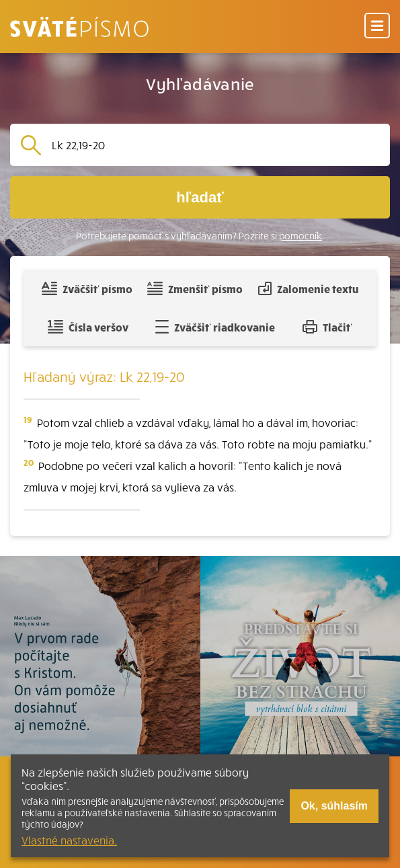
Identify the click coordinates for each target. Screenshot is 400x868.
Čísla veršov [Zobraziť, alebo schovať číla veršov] (88, 327)
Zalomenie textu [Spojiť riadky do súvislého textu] (308, 288)
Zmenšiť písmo (195, 288)
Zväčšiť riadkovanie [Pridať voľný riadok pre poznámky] (215, 327)
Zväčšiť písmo (87, 288)
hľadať (200, 197)
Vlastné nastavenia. (69, 840)
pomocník (301, 236)
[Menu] (377, 27)
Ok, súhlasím (334, 806)
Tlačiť (327, 327)
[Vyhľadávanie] (215, 145)
